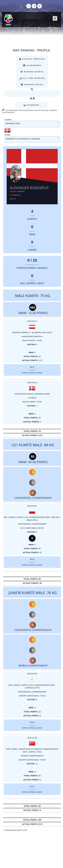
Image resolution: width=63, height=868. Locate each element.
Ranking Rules (32, 85)
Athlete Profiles (32, 59)
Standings (32, 105)
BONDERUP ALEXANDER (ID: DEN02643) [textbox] (23, 139)
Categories (32, 65)
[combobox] (32, 124)
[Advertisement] (32, 850)
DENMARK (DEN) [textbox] (13, 123)
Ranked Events (32, 72)
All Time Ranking (32, 78)
